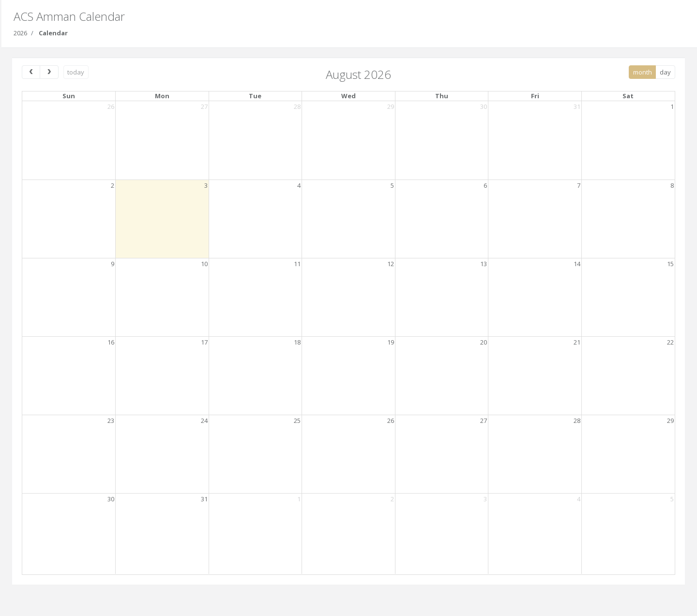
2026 (20, 33)
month (643, 72)
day (665, 72)
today (76, 72)
